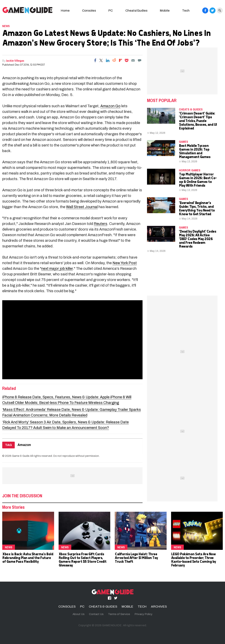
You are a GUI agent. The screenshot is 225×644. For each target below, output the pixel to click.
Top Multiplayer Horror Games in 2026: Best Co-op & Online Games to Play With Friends (198, 180)
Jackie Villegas (15, 61)
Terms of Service (119, 614)
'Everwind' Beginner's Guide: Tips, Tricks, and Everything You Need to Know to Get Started (197, 208)
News (6, 26)
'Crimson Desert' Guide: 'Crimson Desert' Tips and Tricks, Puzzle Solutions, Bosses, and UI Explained (198, 121)
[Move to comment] (140, 60)
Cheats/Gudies (136, 11)
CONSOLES (67, 607)
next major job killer (57, 268)
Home (65, 11)
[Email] (133, 60)
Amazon (24, 445)
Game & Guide (21, 456)
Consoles (89, 11)
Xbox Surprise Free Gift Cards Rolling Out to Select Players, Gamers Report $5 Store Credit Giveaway (82, 559)
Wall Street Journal (82, 207)
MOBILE (127, 607)
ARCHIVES (159, 607)
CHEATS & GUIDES (191, 109)
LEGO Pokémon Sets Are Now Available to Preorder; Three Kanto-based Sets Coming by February (193, 559)
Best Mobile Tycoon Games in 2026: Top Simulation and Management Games (195, 151)
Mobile (165, 11)
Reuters (101, 224)
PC (111, 11)
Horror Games (190, 170)
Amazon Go (110, 106)
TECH (142, 607)
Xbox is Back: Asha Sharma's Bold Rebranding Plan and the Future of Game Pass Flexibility (28, 558)
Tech (186, 11)
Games (183, 142)
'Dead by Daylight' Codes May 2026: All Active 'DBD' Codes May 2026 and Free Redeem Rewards (197, 239)
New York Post (125, 263)
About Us (79, 614)
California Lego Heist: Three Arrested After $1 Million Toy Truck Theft (136, 558)
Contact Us (96, 614)
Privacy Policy (143, 614)
